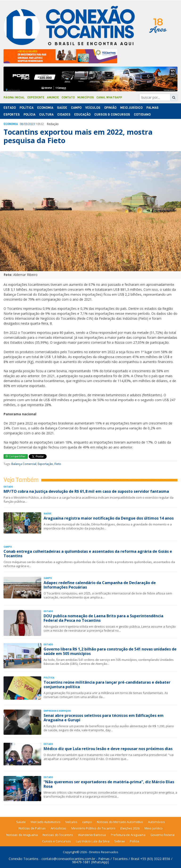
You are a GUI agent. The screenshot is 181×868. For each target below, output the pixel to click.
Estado (10, 108)
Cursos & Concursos (112, 115)
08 (21, 124)
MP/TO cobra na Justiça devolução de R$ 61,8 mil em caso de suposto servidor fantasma (86, 491)
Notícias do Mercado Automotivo (120, 822)
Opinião (110, 108)
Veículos (93, 108)
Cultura (46, 115)
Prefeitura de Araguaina (128, 835)
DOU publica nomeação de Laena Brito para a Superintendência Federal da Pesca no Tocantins (103, 618)
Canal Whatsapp (109, 97)
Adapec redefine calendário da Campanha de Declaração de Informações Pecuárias (100, 585)
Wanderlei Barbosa (92, 835)
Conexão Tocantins (24, 859)
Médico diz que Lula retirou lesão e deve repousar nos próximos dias (108, 749)
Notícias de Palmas (32, 828)
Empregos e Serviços (57, 711)
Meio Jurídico (131, 108)
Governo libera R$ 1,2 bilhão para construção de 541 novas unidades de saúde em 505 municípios (110, 651)
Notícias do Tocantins (58, 835)
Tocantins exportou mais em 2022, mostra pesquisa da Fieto (78, 136)
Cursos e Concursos (57, 841)
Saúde (62, 108)
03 (26, 124)
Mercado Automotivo (45, 822)
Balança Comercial (24, 464)
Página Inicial (14, 97)
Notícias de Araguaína (22, 835)
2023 (32, 124)
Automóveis (156, 822)
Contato (68, 97)
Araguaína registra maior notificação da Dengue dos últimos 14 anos (109, 518)
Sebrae (120, 841)
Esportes (12, 115)
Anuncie (53, 97)
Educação (82, 115)
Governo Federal (162, 835)
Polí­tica (27, 108)
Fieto (58, 464)
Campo (76, 108)
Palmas (152, 108)
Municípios (86, 97)
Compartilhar (16, 456)
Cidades (64, 115)
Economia (45, 108)
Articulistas (58, 828)
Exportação (45, 464)
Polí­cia (29, 115)
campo (87, 822)
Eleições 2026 (130, 828)
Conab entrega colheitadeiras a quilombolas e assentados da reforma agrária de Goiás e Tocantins (88, 554)
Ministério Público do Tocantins (93, 828)
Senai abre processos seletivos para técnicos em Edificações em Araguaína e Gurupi (104, 718)
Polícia (134, 841)
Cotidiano (142, 115)
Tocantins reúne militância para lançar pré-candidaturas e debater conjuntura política (107, 684)
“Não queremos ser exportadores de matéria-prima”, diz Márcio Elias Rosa (109, 784)
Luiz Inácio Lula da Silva (93, 841)
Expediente (36, 97)
